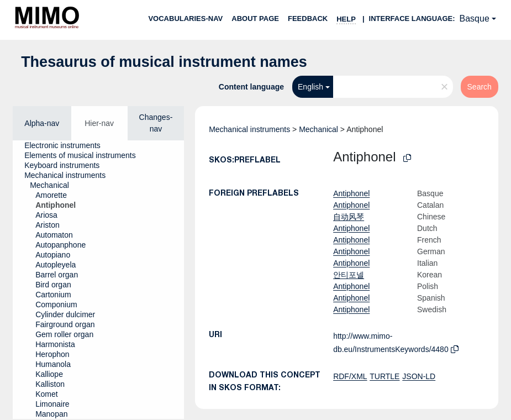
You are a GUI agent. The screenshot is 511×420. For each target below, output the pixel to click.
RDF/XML (350, 376)
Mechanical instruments (249, 129)
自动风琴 (349, 217)
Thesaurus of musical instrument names (164, 62)
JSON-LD (419, 376)
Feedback (308, 19)
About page (255, 19)
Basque (475, 19)
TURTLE (384, 376)
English (310, 87)
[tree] (98, 280)
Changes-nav (156, 123)
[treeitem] (67, 145)
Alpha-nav (42, 123)
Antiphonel (351, 193)
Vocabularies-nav (185, 19)
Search (480, 87)
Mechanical (318, 129)
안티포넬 (349, 275)
